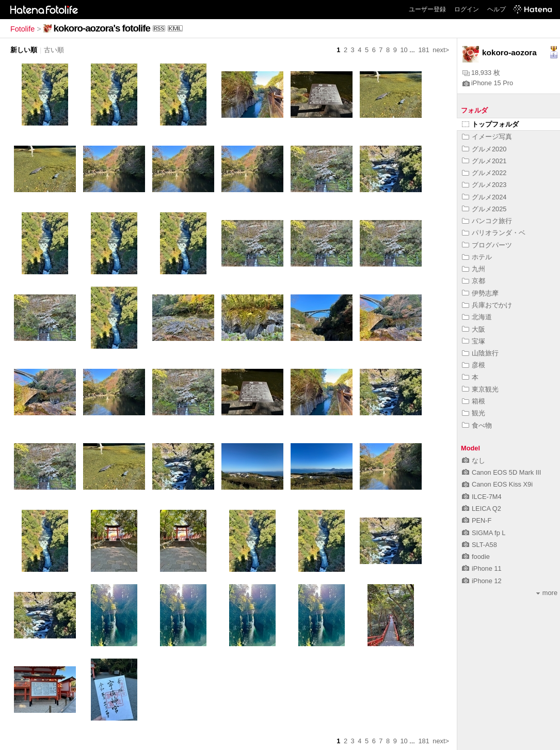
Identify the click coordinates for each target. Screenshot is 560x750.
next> (441, 50)
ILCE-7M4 (482, 497)
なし (474, 460)
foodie (476, 557)
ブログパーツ (487, 245)
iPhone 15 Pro (488, 83)
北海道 (477, 317)
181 (423, 50)
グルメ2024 (484, 197)
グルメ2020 (484, 149)
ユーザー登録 (427, 9)
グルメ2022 (484, 173)
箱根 (474, 401)
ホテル (477, 257)
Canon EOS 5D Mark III (501, 472)
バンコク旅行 (487, 221)
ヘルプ (497, 9)
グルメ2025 (484, 209)
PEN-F (477, 520)
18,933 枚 (481, 73)
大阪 (474, 329)
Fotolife (22, 29)
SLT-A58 (479, 545)
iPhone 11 (482, 568)
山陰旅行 (480, 353)
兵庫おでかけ (487, 305)
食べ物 (477, 425)
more (547, 593)
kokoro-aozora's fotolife (102, 28)
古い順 (54, 50)
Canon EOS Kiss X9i (497, 484)
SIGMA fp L (484, 533)
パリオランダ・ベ (494, 233)
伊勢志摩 (480, 293)
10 (404, 50)
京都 (474, 281)
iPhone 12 (482, 581)
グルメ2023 (484, 185)
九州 (474, 269)
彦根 (474, 365)
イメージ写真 (487, 137)
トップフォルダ (490, 124)
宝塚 (474, 341)
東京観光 (480, 389)
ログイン (467, 9)
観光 (474, 413)
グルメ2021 (484, 161)
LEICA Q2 (482, 509)
